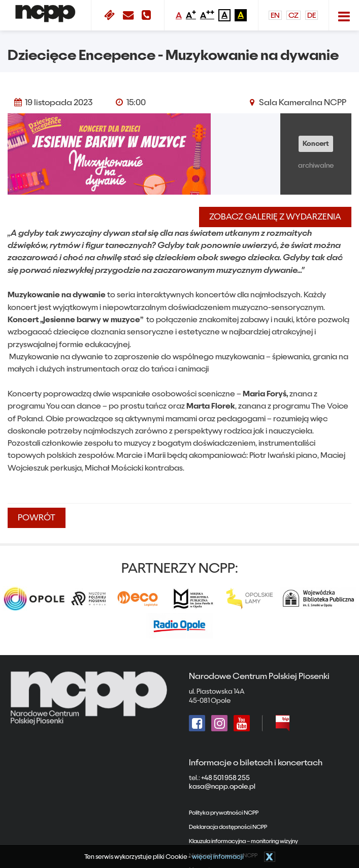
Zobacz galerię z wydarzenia (275, 217)
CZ (293, 15)
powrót (37, 518)
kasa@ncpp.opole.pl (222, 787)
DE (312, 15)
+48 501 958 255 (225, 778)
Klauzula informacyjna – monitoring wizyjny (243, 841)
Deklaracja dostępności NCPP (228, 827)
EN (275, 15)
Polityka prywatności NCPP (224, 813)
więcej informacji (218, 857)
